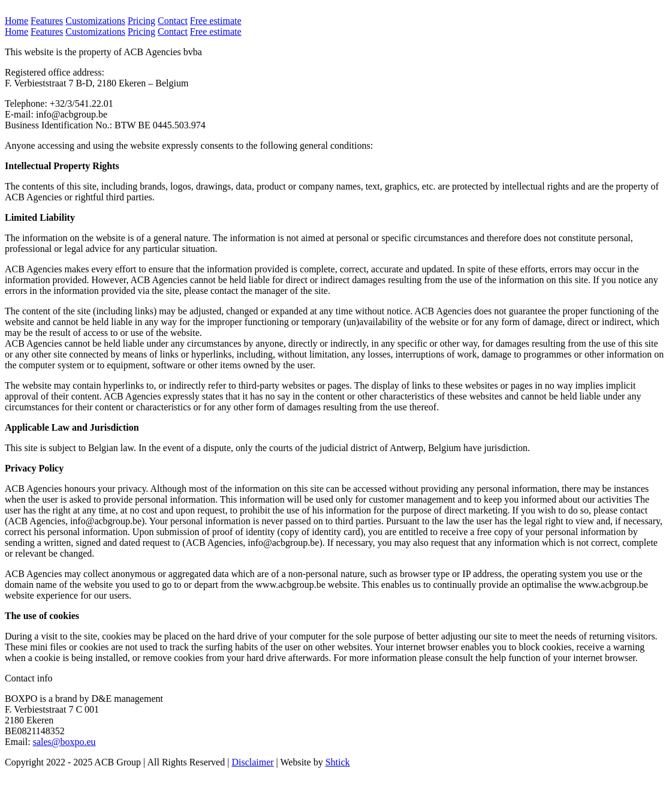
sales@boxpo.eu (64, 742)
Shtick (338, 762)
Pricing (141, 21)
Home (16, 21)
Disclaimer (252, 762)
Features (47, 21)
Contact (173, 21)
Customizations (95, 21)
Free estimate (216, 21)
